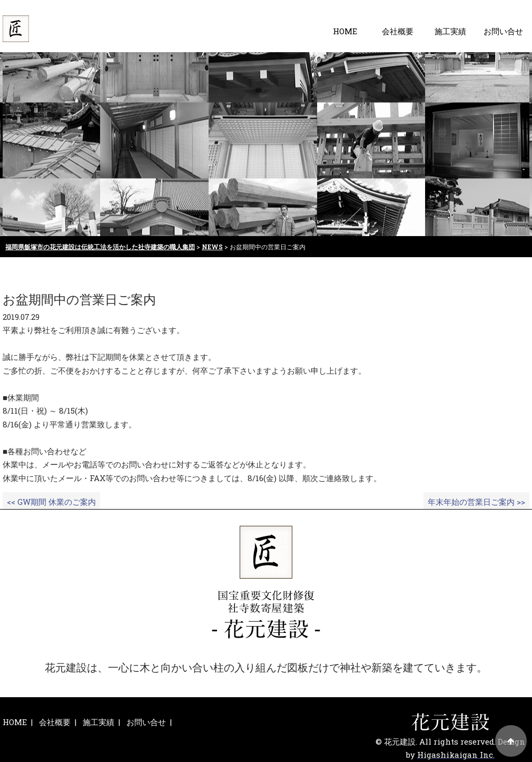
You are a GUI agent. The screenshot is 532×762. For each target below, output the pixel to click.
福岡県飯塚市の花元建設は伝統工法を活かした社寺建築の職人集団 (100, 247)
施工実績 (450, 31)
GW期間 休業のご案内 (51, 502)
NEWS (212, 247)
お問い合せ (503, 31)
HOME (345, 31)
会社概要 (398, 31)
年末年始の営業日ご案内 (476, 502)
